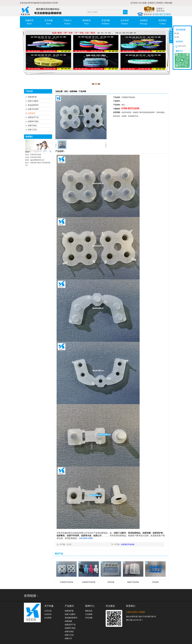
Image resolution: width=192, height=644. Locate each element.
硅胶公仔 (68, 638)
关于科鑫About (49, 22)
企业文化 (48, 614)
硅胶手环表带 (33, 109)
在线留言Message (144, 22)
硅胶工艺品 (32, 130)
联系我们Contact (163, 22)
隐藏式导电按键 (133, 582)
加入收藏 (143, 3)
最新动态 (89, 611)
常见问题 (89, 618)
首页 (66, 91)
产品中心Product (68, 22)
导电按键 (155, 582)
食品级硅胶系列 (71, 618)
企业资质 (48, 618)
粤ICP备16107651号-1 (134, 620)
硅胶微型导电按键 (128, 544)
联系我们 (160, 3)
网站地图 (169, 3)
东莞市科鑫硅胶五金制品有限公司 (40, 3)
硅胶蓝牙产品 (33, 117)
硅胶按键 (31, 113)
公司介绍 (48, 611)
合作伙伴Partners (125, 22)
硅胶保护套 (32, 97)
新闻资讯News (87, 22)
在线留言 (151, 3)
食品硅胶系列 (33, 105)
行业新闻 (89, 614)
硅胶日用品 (32, 126)
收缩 (171, 36)
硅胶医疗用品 (33, 121)
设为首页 (134, 3)
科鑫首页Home (29, 22)
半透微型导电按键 (66, 582)
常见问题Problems (106, 22)
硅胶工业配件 (33, 101)
